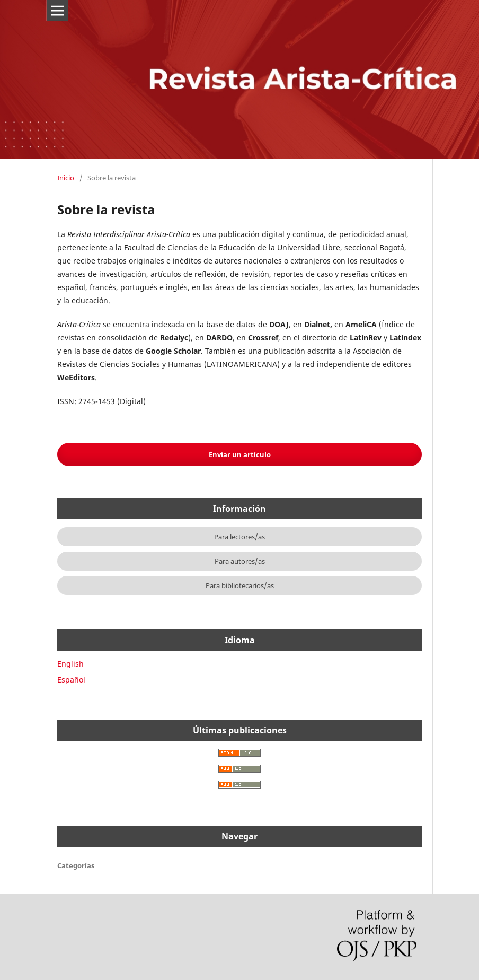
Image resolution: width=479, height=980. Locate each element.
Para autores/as (240, 561)
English (70, 664)
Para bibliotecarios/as (240, 585)
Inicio (66, 178)
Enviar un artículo (240, 454)
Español (71, 680)
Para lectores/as (239, 537)
